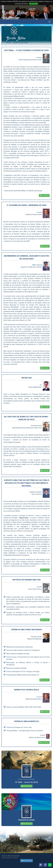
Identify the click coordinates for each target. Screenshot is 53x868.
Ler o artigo (45, 246)
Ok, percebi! (34, 4)
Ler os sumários (26, 786)
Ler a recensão (44, 742)
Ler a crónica (45, 680)
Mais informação (26, 824)
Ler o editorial (44, 195)
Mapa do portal (27, 861)
